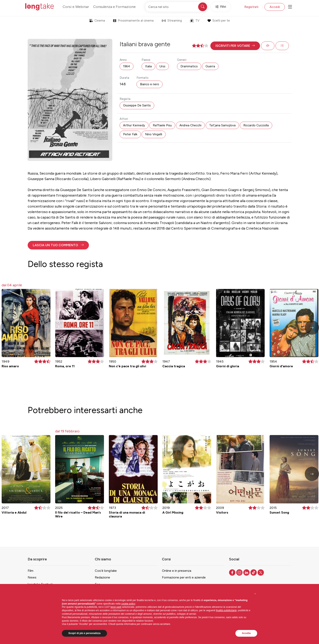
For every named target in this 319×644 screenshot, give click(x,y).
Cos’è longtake (106, 571)
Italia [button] (148, 66)
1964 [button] (127, 66)
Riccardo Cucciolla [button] (256, 125)
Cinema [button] (97, 21)
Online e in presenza (177, 571)
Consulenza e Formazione (114, 7)
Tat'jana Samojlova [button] (222, 125)
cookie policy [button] (128, 604)
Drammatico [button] (189, 66)
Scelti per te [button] (219, 21)
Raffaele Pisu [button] (162, 125)
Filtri (221, 7)
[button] (235, 46)
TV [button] (195, 21)
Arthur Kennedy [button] (134, 125)
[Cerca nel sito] (176, 7)
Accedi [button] (275, 7)
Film (31, 571)
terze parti (116, 607)
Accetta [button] (246, 633)
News (32, 577)
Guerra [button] (210, 66)
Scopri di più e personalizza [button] (84, 633)
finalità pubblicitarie (226, 610)
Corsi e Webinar (76, 7)
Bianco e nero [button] (150, 84)
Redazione (102, 577)
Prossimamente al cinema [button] (133, 21)
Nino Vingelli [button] (154, 134)
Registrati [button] (251, 7)
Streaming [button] (172, 21)
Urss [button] (162, 66)
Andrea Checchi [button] (190, 125)
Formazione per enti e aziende (184, 577)
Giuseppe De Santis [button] (137, 105)
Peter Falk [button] (130, 134)
